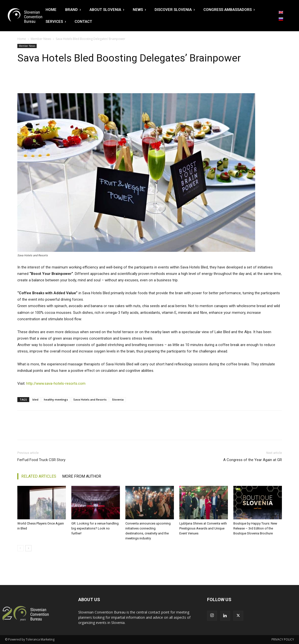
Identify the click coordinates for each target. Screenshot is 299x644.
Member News (41, 39)
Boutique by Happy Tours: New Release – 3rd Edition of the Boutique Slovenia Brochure (255, 528)
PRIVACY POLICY (283, 639)
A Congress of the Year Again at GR (253, 460)
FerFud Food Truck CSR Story (41, 460)
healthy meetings (56, 399)
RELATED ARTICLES (39, 476)
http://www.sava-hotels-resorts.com (56, 383)
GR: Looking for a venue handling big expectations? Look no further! (95, 528)
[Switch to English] (281, 12)
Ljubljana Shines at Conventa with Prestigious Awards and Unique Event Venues (203, 528)
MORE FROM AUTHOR (82, 476)
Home (22, 39)
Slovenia (118, 399)
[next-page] (28, 548)
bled (35, 399)
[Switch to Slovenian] (281, 19)
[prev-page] (20, 548)
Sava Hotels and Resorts (90, 399)
